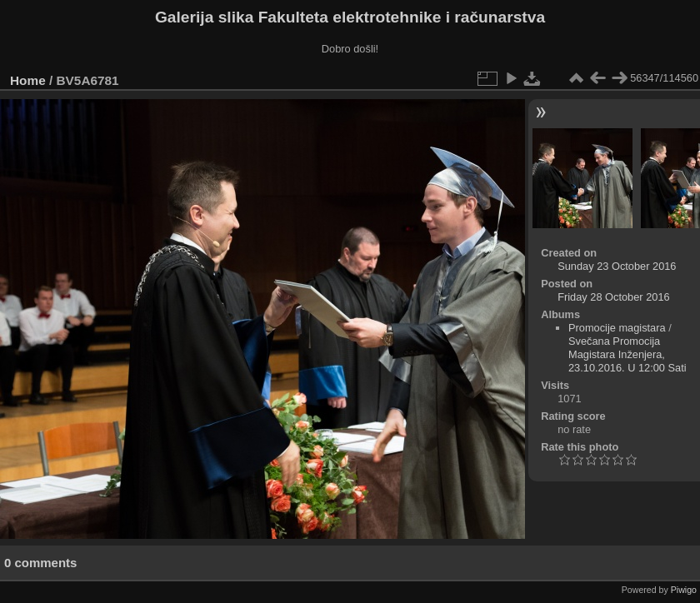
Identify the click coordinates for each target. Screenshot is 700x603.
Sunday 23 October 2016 (617, 266)
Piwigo (684, 590)
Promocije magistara (617, 328)
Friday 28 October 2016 (613, 297)
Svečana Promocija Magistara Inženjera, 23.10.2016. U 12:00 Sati (627, 354)
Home (28, 80)
